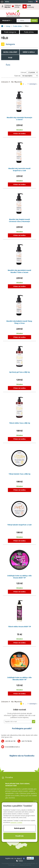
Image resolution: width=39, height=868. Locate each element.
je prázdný (31, 6)
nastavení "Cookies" (16, 822)
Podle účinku (29, 32)
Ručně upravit (19, 828)
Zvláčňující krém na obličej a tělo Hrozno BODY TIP (19, 577)
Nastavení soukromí (25, 865)
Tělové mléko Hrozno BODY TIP (19, 627)
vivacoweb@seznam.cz (12, 747)
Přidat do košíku (19, 134)
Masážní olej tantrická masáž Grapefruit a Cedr (19, 169)
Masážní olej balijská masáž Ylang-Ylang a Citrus (19, 322)
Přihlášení (8, 6)
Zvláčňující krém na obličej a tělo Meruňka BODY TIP (19, 679)
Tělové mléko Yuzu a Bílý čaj (19, 423)
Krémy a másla (29, 52)
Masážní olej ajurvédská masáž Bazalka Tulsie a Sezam (19, 271)
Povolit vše (19, 836)
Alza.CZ (19, 858)
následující (33, 84)
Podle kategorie (10, 32)
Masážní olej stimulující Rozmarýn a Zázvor (19, 119)
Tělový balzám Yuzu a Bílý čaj (19, 474)
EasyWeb (19, 863)
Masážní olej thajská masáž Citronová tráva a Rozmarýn (19, 220)
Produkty (6, 21)
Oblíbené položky (18, 6)
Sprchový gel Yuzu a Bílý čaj (19, 372)
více (36, 801)
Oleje (10, 58)
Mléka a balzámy (10, 52)
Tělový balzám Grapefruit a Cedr (19, 525)
